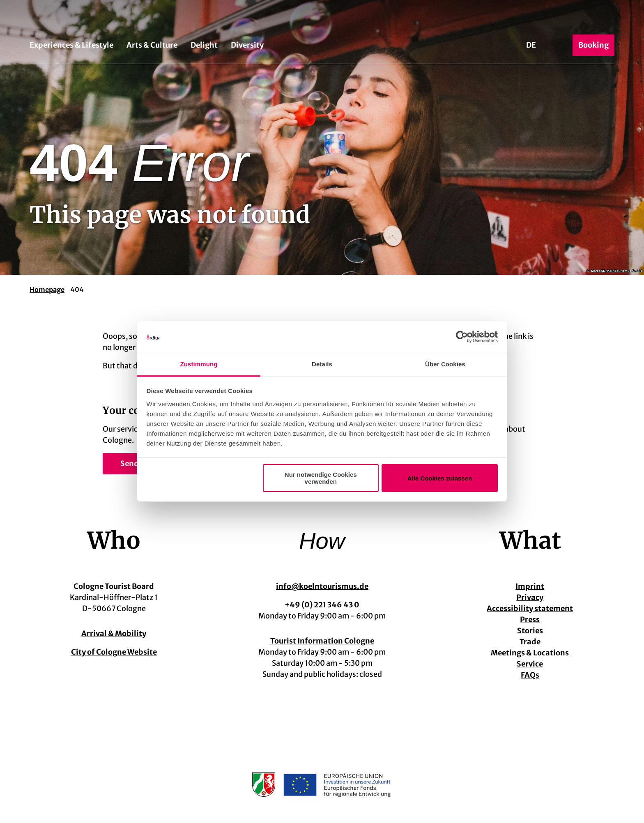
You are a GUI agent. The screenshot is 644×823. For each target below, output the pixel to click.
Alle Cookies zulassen (440, 478)
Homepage (47, 290)
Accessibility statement (530, 608)
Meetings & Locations (530, 653)
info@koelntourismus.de (322, 586)
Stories (530, 631)
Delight (204, 45)
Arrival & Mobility (114, 633)
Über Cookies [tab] (445, 364)
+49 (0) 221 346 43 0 (322, 605)
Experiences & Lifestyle (71, 45)
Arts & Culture (152, 45)
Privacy (530, 597)
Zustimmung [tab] (199, 364)
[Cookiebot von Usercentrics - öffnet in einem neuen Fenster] (462, 337)
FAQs (530, 675)
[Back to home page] (322, 20)
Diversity (247, 45)
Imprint (530, 586)
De (531, 45)
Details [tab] (322, 364)
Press (530, 620)
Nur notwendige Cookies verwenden (321, 478)
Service (530, 664)
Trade (530, 642)
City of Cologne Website (114, 652)
